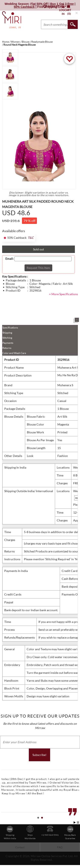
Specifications (10, 328)
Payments (8, 343)
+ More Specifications (63, 294)
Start (75, 822)
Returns (7, 348)
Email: (9, 259)
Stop (78, 822)
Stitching (7, 338)
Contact (20, 847)
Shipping (7, 333)
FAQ (60, 847)
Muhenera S (65, 385)
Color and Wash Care (14, 353)
